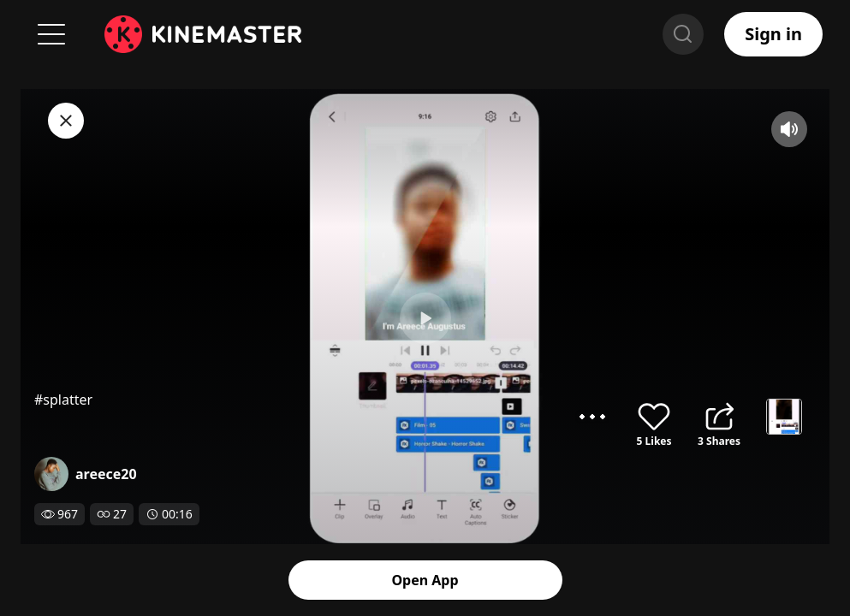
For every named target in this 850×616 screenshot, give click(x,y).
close (66, 121)
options (592, 417)
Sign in (773, 34)
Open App (425, 580)
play (425, 318)
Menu (51, 34)
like (654, 417)
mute (789, 129)
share (719, 417)
